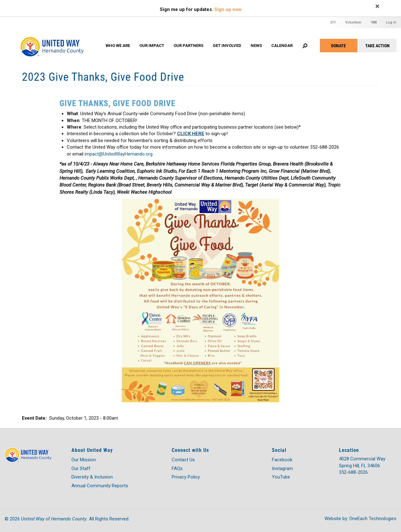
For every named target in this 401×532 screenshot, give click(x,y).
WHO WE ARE (118, 46)
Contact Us (183, 460)
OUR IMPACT (152, 46)
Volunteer (353, 22)
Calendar (282, 46)
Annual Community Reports (100, 486)
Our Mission (84, 460)
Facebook (282, 460)
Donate (339, 46)
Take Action (378, 46)
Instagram (282, 468)
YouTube (281, 477)
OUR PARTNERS (188, 46)
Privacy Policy (186, 477)
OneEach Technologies (373, 519)
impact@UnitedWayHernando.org (119, 154)
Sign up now (228, 9)
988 (374, 22)
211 (333, 22)
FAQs (177, 468)
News (256, 46)
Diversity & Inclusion (92, 477)
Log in (391, 22)
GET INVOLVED (227, 46)
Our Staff (81, 468)
